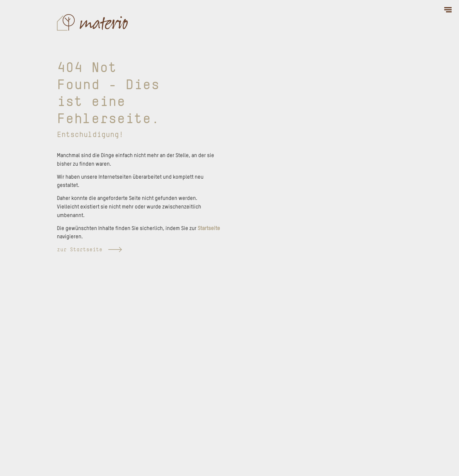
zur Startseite (89, 250)
